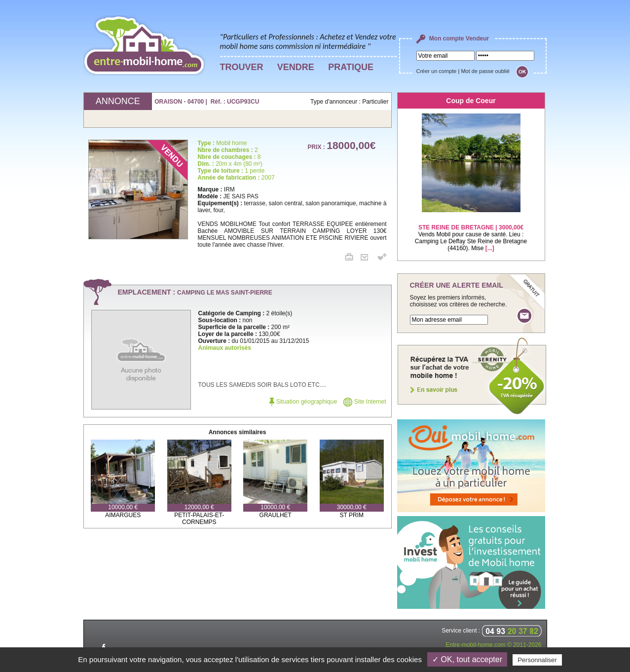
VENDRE (296, 67)
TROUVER (242, 67)
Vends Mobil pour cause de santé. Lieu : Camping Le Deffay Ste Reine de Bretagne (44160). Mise (471, 232)
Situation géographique (303, 402)
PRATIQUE (351, 67)
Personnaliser (537, 660)
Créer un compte (437, 71)
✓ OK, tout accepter (467, 659)
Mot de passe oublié (485, 71)
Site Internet (365, 402)
